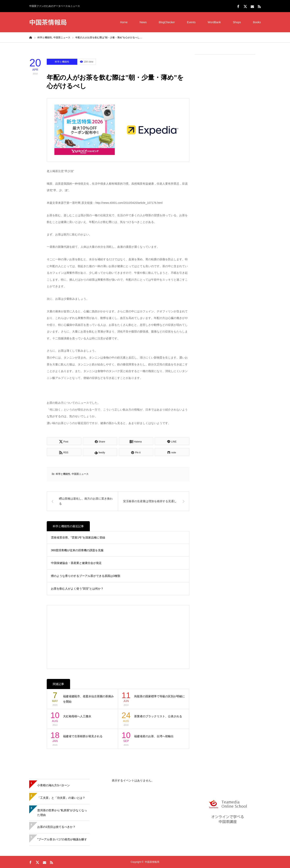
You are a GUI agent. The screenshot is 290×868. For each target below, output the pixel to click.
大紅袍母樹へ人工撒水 (77, 716)
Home (124, 22)
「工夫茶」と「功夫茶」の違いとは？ (61, 798)
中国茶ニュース (80, 474)
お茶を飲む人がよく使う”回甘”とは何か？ (77, 589)
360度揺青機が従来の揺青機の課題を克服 (77, 550)
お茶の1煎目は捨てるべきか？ (56, 827)
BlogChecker (167, 22)
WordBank (214, 22)
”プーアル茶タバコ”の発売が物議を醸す (62, 839)
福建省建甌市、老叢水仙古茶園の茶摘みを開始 (88, 699)
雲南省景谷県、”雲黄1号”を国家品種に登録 (78, 538)
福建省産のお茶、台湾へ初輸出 (154, 736)
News (143, 22)
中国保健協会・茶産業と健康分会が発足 (76, 563)
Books (257, 22)
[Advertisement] (225, 119)
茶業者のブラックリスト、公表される (158, 716)
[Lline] (172, 441)
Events (191, 22)
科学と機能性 (62, 62)
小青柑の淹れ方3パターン (54, 785)
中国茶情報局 (48, 22)
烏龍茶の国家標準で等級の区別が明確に (159, 696)
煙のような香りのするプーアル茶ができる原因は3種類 (86, 576)
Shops (237, 22)
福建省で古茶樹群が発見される (83, 736)
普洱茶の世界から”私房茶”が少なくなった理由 (62, 813)
